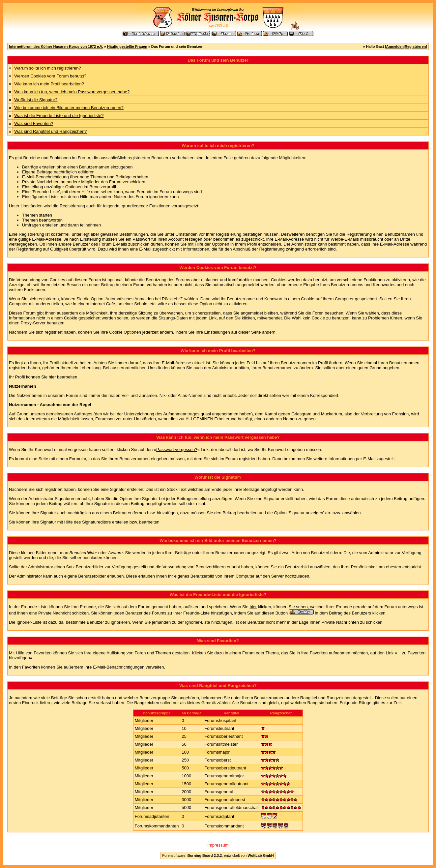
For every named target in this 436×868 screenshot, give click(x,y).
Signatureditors (96, 522)
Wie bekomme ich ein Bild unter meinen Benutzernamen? (69, 108)
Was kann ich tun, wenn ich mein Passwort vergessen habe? (72, 92)
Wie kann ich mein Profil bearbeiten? (49, 84)
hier (52, 377)
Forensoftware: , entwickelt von (218, 855)
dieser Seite (250, 332)
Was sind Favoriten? (34, 123)
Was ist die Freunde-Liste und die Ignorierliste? (59, 116)
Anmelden (395, 46)
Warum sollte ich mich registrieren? (48, 68)
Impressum (218, 845)
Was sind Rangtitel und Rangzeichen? (50, 131)
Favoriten (31, 667)
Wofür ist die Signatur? (36, 100)
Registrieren (415, 46)
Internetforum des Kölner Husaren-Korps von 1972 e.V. (56, 46)
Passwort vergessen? (177, 449)
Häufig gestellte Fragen (127, 46)
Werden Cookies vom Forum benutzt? (50, 76)
